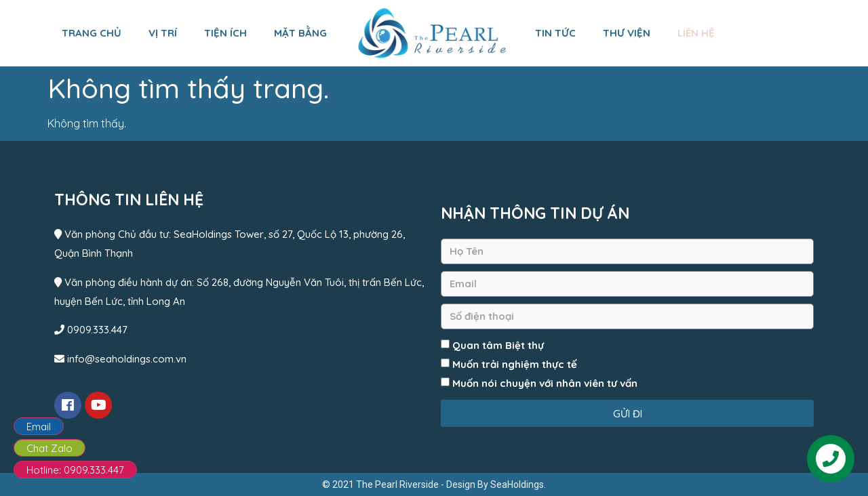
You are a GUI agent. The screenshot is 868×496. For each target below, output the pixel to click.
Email (39, 427)
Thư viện (627, 33)
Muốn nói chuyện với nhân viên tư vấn (545, 383)
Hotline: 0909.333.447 (75, 470)
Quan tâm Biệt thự (498, 345)
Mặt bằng (300, 33)
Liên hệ (696, 33)
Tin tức (555, 33)
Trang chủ (92, 33)
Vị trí (163, 33)
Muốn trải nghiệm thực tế (515, 364)
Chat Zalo (50, 448)
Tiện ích (225, 33)
